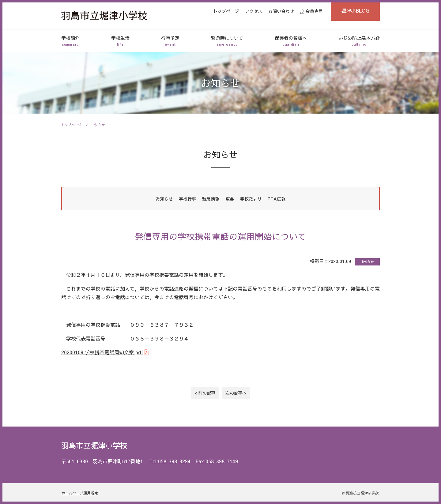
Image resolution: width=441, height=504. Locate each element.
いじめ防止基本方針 (359, 41)
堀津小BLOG (355, 10)
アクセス (254, 11)
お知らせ (98, 125)
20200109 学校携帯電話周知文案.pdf (102, 352)
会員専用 (314, 11)
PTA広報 (277, 199)
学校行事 (187, 199)
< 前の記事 (205, 393)
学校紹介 (70, 41)
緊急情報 (211, 199)
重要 (230, 199)
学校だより (251, 199)
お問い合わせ (281, 11)
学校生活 (120, 41)
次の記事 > (236, 393)
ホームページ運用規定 (80, 493)
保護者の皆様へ (291, 41)
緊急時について (227, 41)
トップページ (226, 11)
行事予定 (170, 41)
